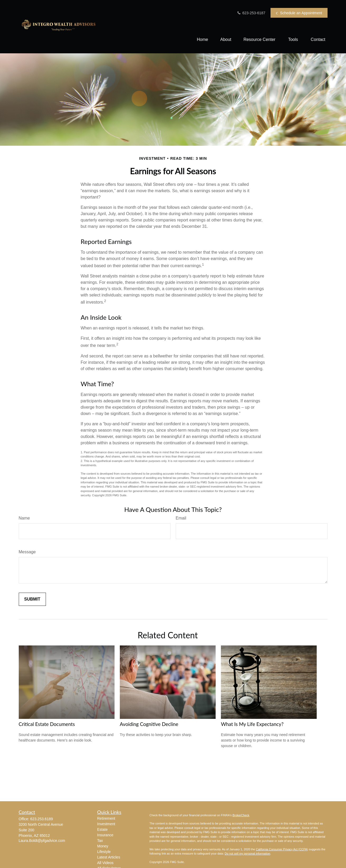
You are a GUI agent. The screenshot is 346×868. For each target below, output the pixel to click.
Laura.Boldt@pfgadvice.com (42, 841)
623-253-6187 (251, 13)
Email (181, 518)
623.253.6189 (42, 819)
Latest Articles (109, 857)
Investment (106, 824)
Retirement (106, 818)
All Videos (105, 863)
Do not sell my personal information (247, 853)
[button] (203, 39)
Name (24, 518)
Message (27, 552)
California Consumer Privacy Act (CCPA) (282, 849)
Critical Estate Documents (47, 724)
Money (103, 846)
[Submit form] (32, 599)
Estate (102, 829)
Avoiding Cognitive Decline (149, 724)
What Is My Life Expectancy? (252, 724)
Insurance (105, 835)
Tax (100, 841)
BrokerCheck (241, 815)
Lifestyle (104, 852)
